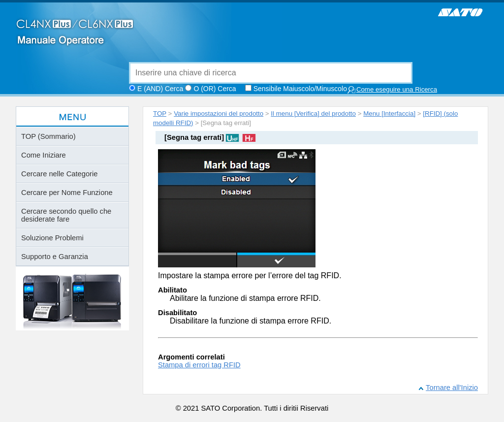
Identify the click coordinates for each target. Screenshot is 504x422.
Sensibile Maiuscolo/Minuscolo (300, 89)
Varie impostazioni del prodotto (219, 114)
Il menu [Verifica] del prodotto (313, 114)
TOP (160, 114)
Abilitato (173, 290)
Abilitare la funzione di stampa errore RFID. (245, 298)
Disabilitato (177, 313)
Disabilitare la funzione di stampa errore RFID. (251, 321)
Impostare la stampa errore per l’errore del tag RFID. (250, 276)
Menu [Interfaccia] (389, 114)
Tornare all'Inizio (452, 388)
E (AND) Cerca (160, 89)
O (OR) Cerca (215, 89)
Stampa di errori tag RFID (199, 365)
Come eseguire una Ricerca (392, 90)
